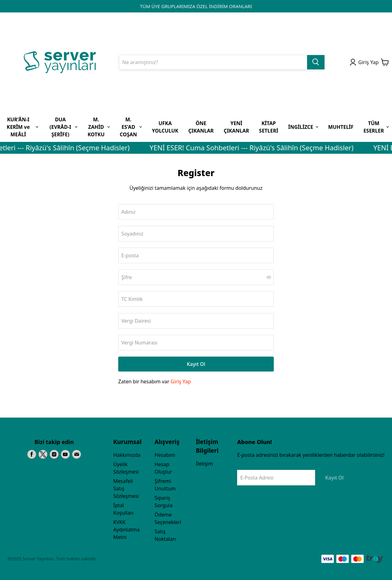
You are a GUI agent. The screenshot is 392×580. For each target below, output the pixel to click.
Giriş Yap (181, 381)
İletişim (204, 464)
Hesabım (165, 455)
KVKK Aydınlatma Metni (126, 530)
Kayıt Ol (196, 364)
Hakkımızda (127, 455)
